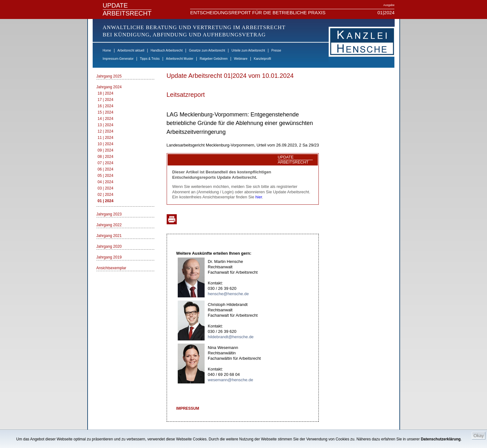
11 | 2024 (106, 138)
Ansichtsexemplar (111, 268)
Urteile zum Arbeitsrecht (248, 50)
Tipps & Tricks (150, 59)
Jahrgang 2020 (109, 246)
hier (259, 197)
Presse (276, 50)
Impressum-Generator (118, 59)
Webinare (241, 59)
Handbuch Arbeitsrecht (166, 50)
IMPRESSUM (188, 408)
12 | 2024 (106, 131)
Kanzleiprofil (262, 59)
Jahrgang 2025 (109, 76)
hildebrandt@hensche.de (231, 337)
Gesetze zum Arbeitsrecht (207, 50)
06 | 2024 (106, 169)
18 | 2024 (106, 93)
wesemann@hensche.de (230, 380)
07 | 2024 (106, 163)
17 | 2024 (106, 100)
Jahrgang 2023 (109, 214)
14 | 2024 (106, 119)
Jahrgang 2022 (109, 225)
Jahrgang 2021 (109, 236)
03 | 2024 (106, 188)
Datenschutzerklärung (441, 439)
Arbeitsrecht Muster (180, 59)
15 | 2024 (106, 112)
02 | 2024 (106, 195)
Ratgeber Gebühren (213, 59)
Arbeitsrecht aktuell (131, 50)
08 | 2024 (106, 157)
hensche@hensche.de (228, 294)
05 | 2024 (106, 176)
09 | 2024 (106, 150)
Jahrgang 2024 (109, 87)
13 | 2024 (106, 125)
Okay (479, 436)
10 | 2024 (106, 144)
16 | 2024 (106, 106)
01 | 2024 (106, 201)
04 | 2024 (106, 182)
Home (107, 50)
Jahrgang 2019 (109, 257)
